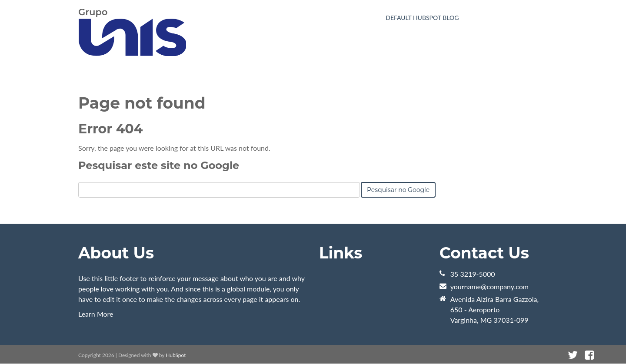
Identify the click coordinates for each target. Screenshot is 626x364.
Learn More (96, 314)
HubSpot (176, 355)
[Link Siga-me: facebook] (589, 355)
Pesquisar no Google (398, 190)
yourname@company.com (489, 286)
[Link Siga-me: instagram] (601, 355)
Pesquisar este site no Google (159, 165)
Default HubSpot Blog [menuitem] (422, 18)
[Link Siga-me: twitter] (573, 355)
